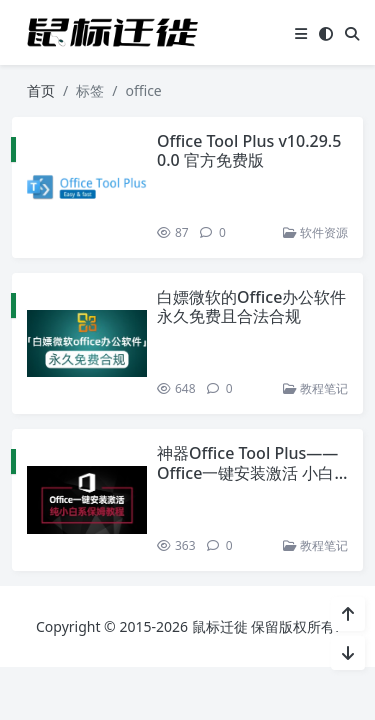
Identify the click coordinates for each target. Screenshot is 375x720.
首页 (41, 90)
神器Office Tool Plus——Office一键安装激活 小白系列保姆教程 (246, 472)
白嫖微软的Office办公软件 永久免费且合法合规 (250, 306)
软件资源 (314, 232)
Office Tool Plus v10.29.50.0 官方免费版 (248, 150)
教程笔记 (314, 388)
